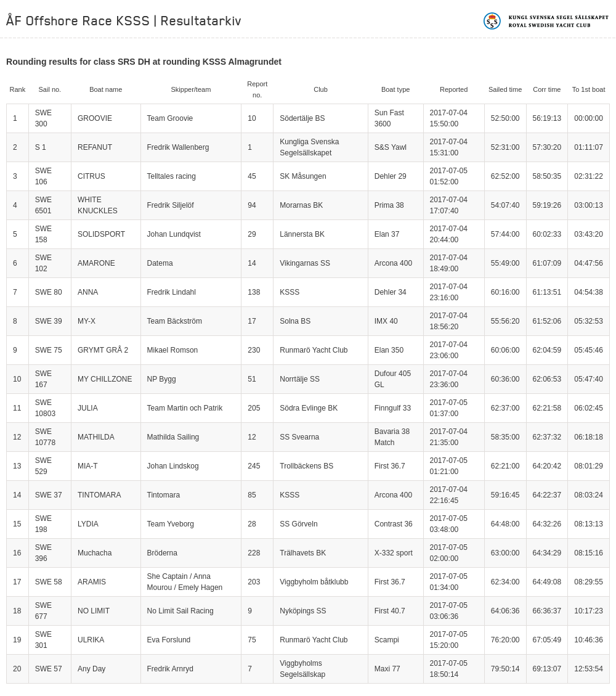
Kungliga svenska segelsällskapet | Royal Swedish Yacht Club (547, 21)
